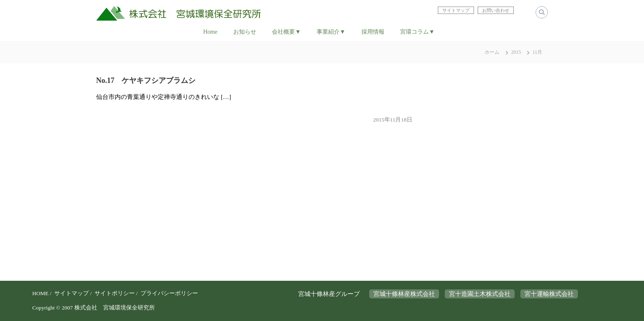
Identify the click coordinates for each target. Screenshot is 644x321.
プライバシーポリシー (169, 293)
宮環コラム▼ (417, 32)
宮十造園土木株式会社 (480, 294)
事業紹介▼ (331, 32)
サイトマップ (71, 293)
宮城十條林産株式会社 (404, 294)
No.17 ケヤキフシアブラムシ (146, 80)
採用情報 (373, 32)
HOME (40, 293)
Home (210, 32)
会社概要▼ (286, 32)
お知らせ (245, 32)
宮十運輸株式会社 (549, 294)
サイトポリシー (115, 293)
